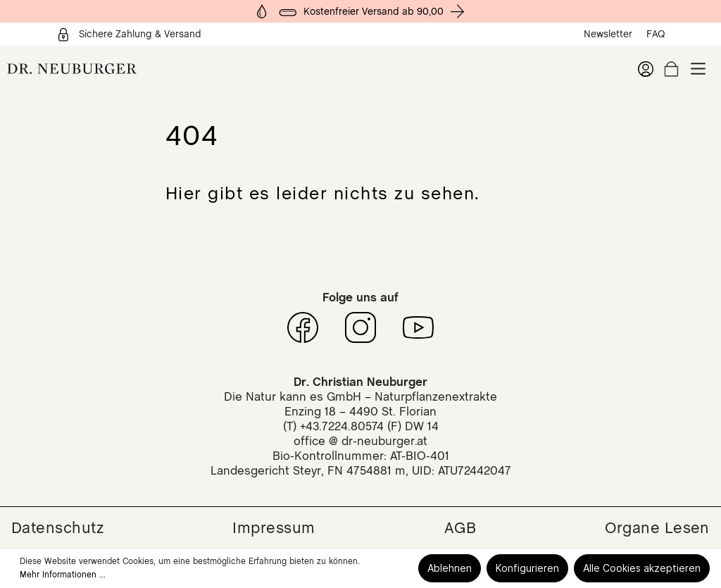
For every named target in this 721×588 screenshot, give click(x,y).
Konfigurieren (527, 568)
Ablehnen (450, 568)
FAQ (656, 34)
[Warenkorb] (671, 69)
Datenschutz (57, 527)
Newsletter (608, 34)
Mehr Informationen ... (63, 575)
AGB (460, 527)
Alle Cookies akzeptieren (642, 568)
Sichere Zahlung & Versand (129, 35)
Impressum (274, 527)
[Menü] (698, 69)
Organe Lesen (657, 527)
